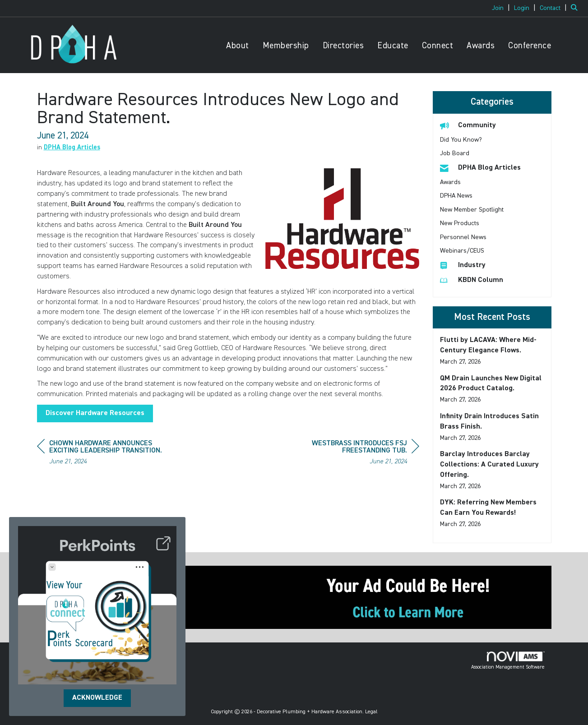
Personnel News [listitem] (463, 237)
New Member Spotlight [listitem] (472, 210)
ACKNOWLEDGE (97, 698)
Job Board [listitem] (455, 153)
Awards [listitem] (450, 182)
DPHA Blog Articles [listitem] (480, 168)
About (238, 46)
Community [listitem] (468, 125)
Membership (286, 46)
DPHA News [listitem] (456, 196)
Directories (343, 46)
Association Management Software (508, 660)
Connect (438, 46)
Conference (530, 46)
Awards (481, 46)
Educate (393, 46)
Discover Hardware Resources (95, 413)
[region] (352, 454)
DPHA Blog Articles (72, 148)
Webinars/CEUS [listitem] (462, 251)
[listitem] (502, 8)
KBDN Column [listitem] (472, 280)
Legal (371, 712)
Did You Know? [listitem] (461, 140)
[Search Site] (576, 8)
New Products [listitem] (460, 223)
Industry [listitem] (463, 265)
